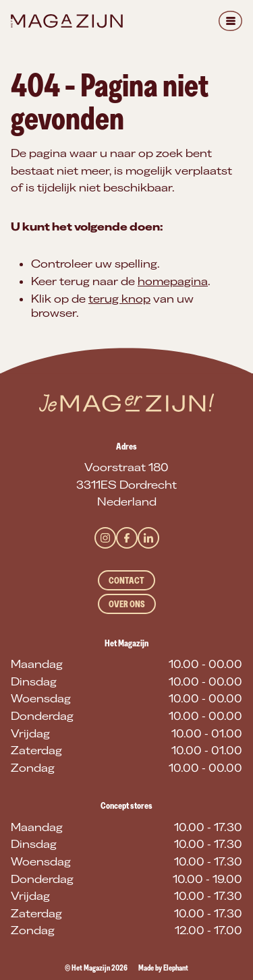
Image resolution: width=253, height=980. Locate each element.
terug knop (119, 299)
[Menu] (230, 21)
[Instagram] (105, 538)
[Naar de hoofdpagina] (67, 21)
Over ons (127, 604)
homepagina (173, 281)
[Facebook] (127, 538)
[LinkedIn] (148, 538)
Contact (126, 580)
